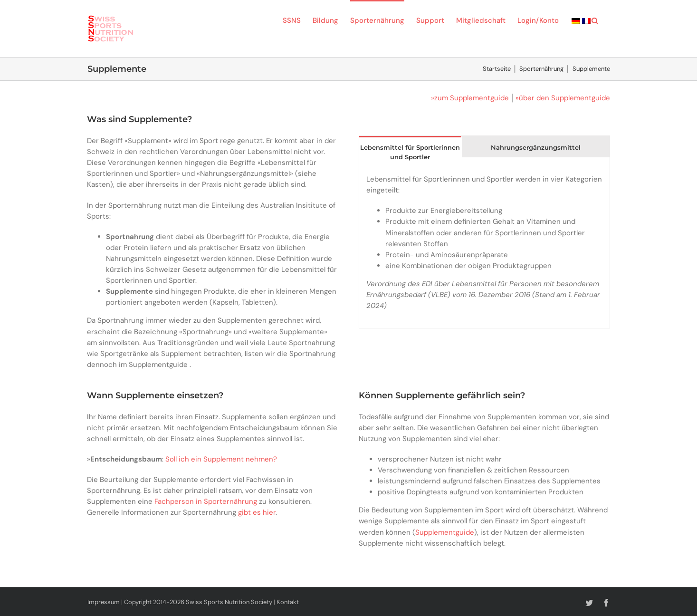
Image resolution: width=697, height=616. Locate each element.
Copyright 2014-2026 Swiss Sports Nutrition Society (198, 602)
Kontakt (288, 602)
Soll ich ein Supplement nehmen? (221, 459)
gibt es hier (257, 512)
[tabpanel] (484, 248)
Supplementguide (445, 532)
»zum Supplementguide (470, 98)
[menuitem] (576, 20)
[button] (595, 20)
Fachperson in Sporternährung (206, 501)
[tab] (410, 151)
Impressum (104, 602)
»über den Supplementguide (563, 98)
